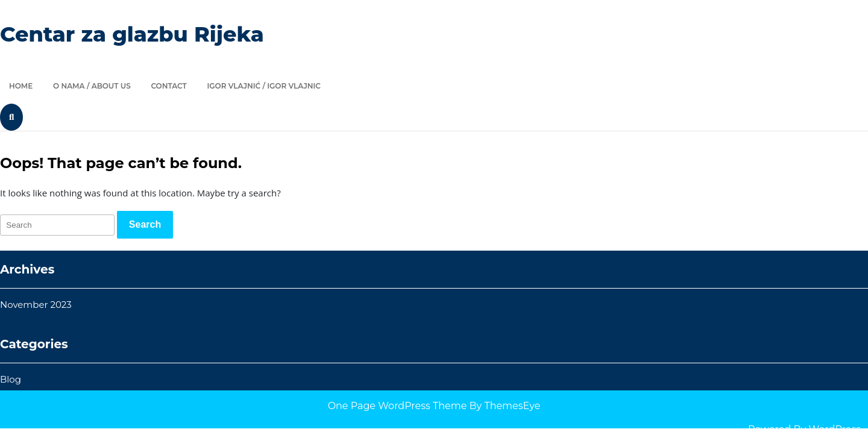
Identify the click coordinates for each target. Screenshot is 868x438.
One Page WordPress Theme (398, 406)
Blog (11, 379)
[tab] (145, 225)
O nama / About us (92, 86)
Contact (168, 86)
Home (21, 86)
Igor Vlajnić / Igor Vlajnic (264, 86)
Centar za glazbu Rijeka (132, 34)
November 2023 (36, 305)
